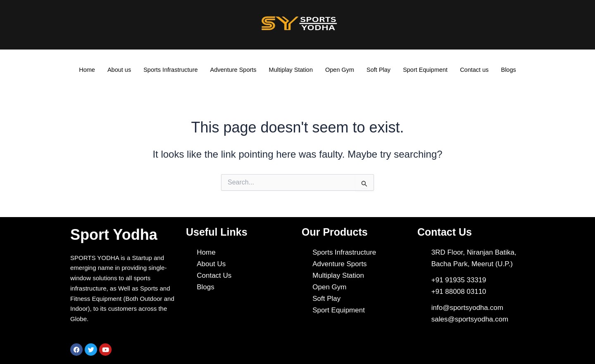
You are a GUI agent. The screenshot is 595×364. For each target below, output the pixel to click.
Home (82, 70)
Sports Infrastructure (167, 70)
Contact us (479, 70)
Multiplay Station (291, 70)
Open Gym (341, 70)
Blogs (514, 70)
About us (115, 70)
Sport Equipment (428, 70)
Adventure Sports (232, 70)
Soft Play (381, 70)
